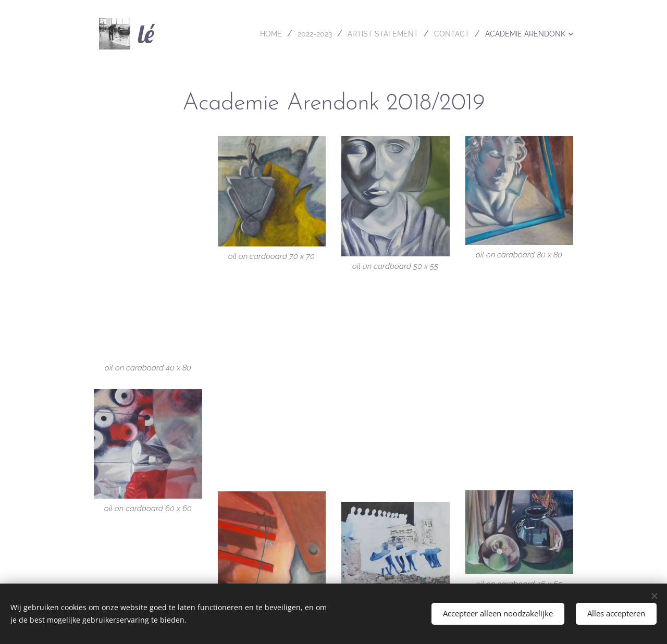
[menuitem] (245, 34)
